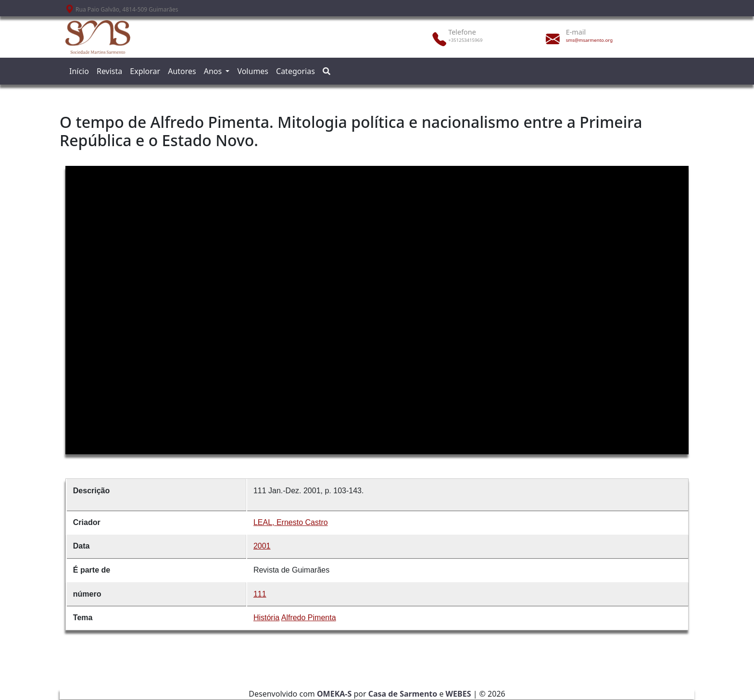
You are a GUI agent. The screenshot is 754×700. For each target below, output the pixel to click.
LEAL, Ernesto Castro (291, 522)
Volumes (253, 71)
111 (260, 594)
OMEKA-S (334, 694)
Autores (182, 71)
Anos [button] (214, 71)
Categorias (295, 71)
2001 (262, 546)
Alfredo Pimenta (309, 618)
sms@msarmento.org (589, 40)
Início (79, 71)
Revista (109, 71)
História (266, 618)
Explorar (145, 71)
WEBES (459, 694)
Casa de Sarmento (403, 694)
